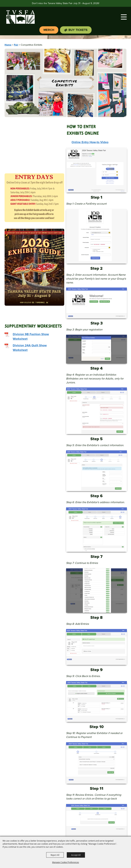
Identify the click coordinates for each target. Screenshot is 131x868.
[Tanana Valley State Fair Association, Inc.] (20, 17)
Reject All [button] (55, 855)
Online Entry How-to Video (90, 142)
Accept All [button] (76, 855)
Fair (16, 45)
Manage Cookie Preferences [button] (66, 862)
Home (8, 45)
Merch (49, 30)
